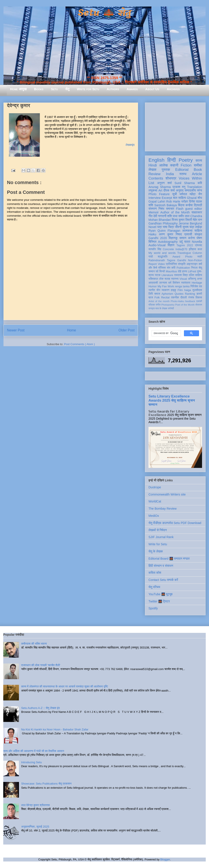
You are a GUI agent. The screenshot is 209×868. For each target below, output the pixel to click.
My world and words (162, 253)
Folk (157, 298)
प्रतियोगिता (171, 264)
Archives (173, 89)
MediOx (154, 516)
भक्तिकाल (153, 279)
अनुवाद (180, 190)
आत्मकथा (187, 231)
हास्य (185, 271)
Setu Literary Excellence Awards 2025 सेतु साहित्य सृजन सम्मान (172, 400)
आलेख (163, 165)
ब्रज (151, 298)
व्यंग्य (200, 190)
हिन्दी (171, 160)
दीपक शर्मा (169, 190)
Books (39, 89)
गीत (150, 216)
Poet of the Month (185, 305)
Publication (183, 268)
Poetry (186, 160)
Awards (132, 89)
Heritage (197, 283)
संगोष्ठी (171, 308)
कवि (200, 183)
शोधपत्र (171, 178)
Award (176, 257)
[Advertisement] (175, 126)
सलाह (167, 279)
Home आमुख (18, 89)
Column (197, 253)
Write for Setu (88, 89)
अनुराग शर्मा (164, 183)
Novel (152, 227)
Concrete (168, 249)
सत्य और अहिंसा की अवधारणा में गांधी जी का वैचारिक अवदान (34, 751)
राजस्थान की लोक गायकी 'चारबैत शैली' (41, 665)
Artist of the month (159, 301)
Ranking (190, 294)
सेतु (67, 89)
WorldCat (155, 501)
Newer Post (16, 330)
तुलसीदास (197, 290)
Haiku (152, 234)
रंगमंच (191, 298)
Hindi (153, 165)
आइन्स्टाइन (192, 264)
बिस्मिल (152, 242)
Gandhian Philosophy (163, 223)
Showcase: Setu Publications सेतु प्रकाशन (46, 784)
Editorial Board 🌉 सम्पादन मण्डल (169, 559)
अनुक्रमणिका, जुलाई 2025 (35, 827)
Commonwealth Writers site (167, 494)
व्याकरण (165, 290)
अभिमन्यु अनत (195, 279)
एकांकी (199, 301)
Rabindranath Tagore (162, 260)
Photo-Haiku (177, 301)
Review (154, 174)
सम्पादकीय (190, 190)
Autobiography (168, 242)
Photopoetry (168, 305)
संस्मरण (153, 209)
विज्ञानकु (173, 238)
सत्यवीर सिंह (155, 249)
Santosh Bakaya (166, 205)
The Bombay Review (163, 509)
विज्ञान (171, 245)
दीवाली (184, 298)
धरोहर (185, 201)
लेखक (153, 170)
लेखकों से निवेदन (158, 530)
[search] (166, 333)
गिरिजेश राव (196, 286)
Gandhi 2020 (158, 238)
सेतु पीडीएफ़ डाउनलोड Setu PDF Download (175, 523)
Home (72, 330)
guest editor (194, 209)
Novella (197, 242)
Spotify (153, 608)
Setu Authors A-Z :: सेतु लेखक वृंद (40, 708)
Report (153, 264)
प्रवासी (188, 234)
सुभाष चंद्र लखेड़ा (192, 227)
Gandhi (182, 260)
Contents (156, 178)
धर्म (170, 283)
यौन (158, 290)
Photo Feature (159, 194)
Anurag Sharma (160, 187)
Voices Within (190, 178)
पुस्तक (166, 170)
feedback (190, 301)
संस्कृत (198, 234)
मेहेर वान (197, 220)
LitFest (192, 271)
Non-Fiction (195, 260)
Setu (54, 89)
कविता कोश (155, 573)
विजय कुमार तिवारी (182, 220)
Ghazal (192, 198)
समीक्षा (198, 165)
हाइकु (174, 290)
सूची (174, 194)
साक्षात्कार (197, 212)
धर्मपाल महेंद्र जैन (191, 194)
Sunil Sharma (185, 183)
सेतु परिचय (154, 587)
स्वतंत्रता (186, 283)
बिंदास (181, 205)
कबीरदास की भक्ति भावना (34, 644)
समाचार (170, 209)
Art (160, 190)
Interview (155, 198)
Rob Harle (173, 201)
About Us (152, 89)
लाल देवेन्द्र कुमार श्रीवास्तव (35, 805)
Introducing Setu (31, 762)
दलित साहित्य (195, 275)
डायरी (199, 294)
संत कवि (171, 268)
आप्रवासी (153, 283)
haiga (188, 290)
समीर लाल (184, 216)
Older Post (126, 330)
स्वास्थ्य (175, 279)
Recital (165, 298)
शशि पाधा (172, 216)
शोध (200, 198)
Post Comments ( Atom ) (79, 344)
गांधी (151, 257)
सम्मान (183, 238)
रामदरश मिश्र (181, 275)
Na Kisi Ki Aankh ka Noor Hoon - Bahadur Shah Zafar (55, 729)
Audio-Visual (157, 245)
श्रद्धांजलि (163, 257)
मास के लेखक (161, 308)
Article (197, 174)
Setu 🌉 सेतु (104, 13)
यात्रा (187, 242)
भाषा (165, 227)
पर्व (157, 271)
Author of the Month (175, 212)
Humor (153, 286)
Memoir (154, 212)
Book (198, 170)
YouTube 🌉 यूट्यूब (160, 594)
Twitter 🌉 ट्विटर (159, 601)
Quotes (179, 294)
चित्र (171, 227)
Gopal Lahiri (157, 201)
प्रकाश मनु (179, 187)
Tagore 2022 (185, 245)
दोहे (180, 271)
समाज (157, 294)
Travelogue (184, 253)
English (156, 160)
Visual (183, 279)
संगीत (158, 305)
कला (200, 249)
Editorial (182, 170)
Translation (195, 187)
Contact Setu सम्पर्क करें (163, 580)
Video (161, 264)
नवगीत (152, 290)
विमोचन (176, 283)
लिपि (151, 294)
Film (180, 290)
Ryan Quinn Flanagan (164, 231)
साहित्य (198, 231)
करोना (191, 238)
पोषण (199, 238)
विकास (199, 298)
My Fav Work (166, 286)
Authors (113, 89)
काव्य (199, 160)
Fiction (186, 165)
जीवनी (178, 227)
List (151, 183)
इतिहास (192, 249)
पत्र (159, 227)
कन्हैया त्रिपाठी (194, 205)
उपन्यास (163, 283)
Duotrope (155, 487)
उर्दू (181, 242)
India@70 (181, 249)
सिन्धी (162, 271)
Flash (180, 209)
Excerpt (167, 198)
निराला (194, 268)
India (170, 174)
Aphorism (167, 294)
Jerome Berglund (190, 223)
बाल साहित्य (180, 198)
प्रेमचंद (199, 245)
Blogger (165, 859)
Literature (167, 275)
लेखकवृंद (130, 145)
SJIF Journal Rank (161, 537)
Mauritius (171, 271)
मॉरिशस (162, 268)
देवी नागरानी (160, 216)
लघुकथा (153, 190)
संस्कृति (182, 264)
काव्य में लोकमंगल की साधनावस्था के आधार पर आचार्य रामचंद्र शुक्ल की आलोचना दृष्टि (65, 686)
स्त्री (200, 257)
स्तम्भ (183, 174)
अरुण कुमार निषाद (170, 234)
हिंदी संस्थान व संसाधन (161, 566)
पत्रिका (152, 305)
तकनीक (175, 298)
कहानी (174, 165)
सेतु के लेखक (156, 551)
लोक (161, 279)
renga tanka (182, 286)
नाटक (158, 275)
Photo (189, 257)
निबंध (161, 209)
